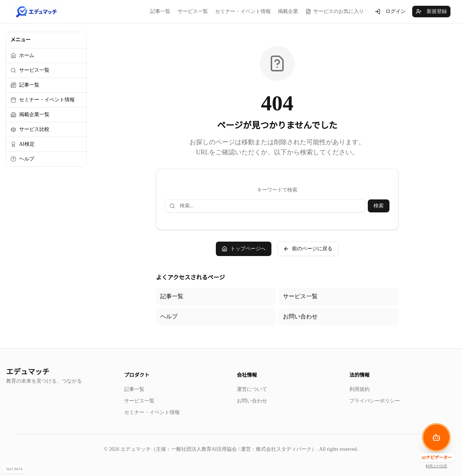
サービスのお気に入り (335, 12)
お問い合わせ (300, 316)
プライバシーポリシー (375, 401)
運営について (252, 389)
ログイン (390, 12)
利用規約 (359, 389)
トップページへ (244, 249)
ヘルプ (169, 316)
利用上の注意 (436, 466)
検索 (379, 206)
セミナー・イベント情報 (243, 11)
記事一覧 (160, 11)
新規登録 (431, 12)
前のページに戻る (308, 249)
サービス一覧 (193, 11)
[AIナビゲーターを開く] (436, 437)
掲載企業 (288, 11)
